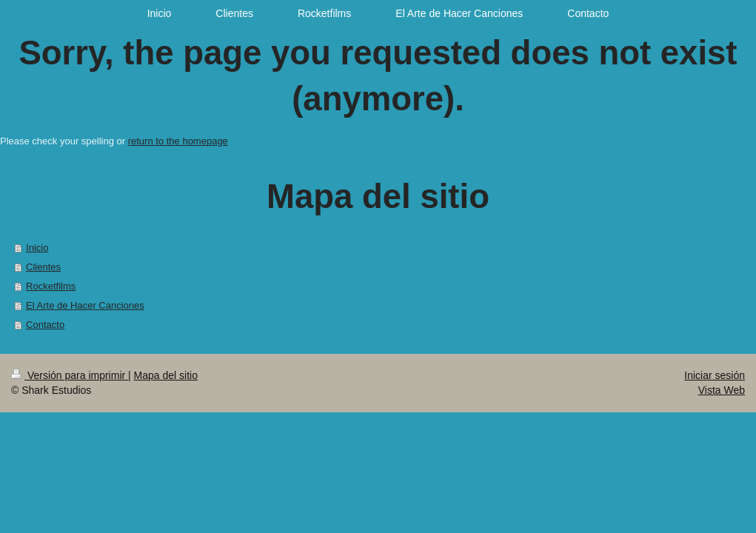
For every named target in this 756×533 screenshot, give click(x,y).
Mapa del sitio (166, 375)
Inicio (37, 248)
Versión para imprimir (70, 375)
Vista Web (722, 390)
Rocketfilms (51, 286)
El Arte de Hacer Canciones (85, 305)
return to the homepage (178, 141)
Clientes (43, 267)
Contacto (45, 325)
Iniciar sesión (715, 375)
